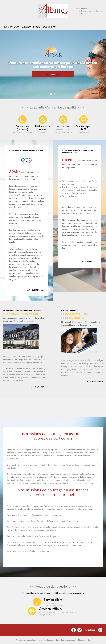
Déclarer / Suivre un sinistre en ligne (91, 12)
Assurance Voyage (11, 27)
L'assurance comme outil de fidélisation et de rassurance (30, 551)
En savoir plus (53, 74)
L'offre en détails (35, 290)
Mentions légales (46, 640)
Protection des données (66, 640)
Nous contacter (82, 9)
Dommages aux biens (16, 521)
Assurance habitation (31, 27)
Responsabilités (13, 536)
